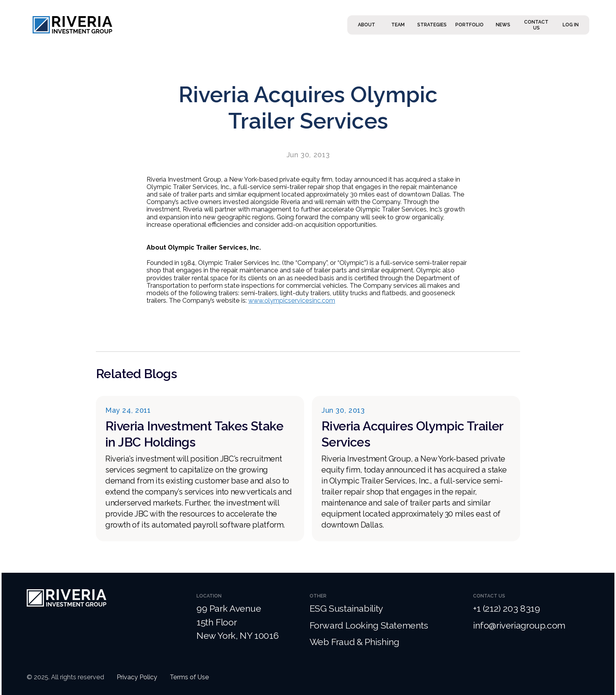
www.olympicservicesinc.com (292, 301)
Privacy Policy (137, 677)
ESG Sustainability (347, 608)
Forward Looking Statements (369, 625)
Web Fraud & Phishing (354, 642)
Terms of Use (189, 677)
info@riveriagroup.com (519, 625)
